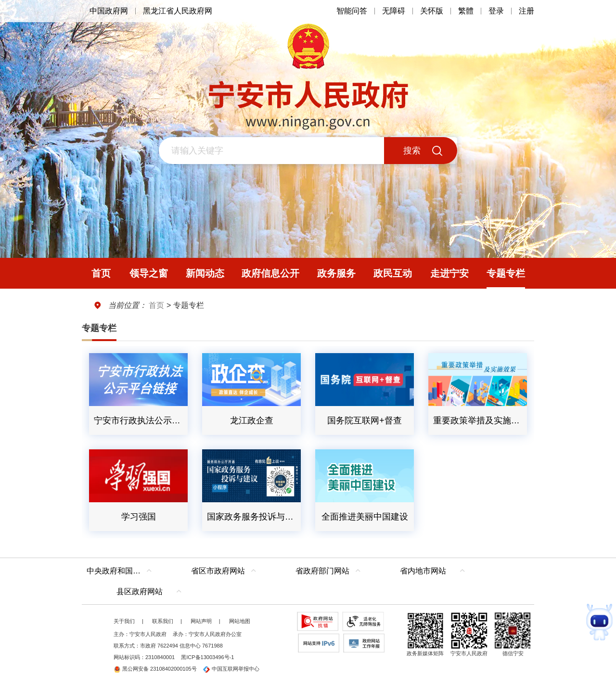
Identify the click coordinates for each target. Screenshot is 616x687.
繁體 (466, 11)
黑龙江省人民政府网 (178, 11)
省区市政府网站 (218, 571)
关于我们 (124, 621)
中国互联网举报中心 (231, 669)
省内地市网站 (423, 571)
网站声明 (201, 621)
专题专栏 (99, 328)
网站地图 (240, 621)
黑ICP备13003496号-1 (207, 657)
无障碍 (394, 11)
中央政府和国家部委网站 (122, 571)
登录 (496, 11)
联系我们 (163, 621)
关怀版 (432, 11)
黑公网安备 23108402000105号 (155, 669)
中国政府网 (109, 11)
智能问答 (352, 11)
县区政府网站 (140, 592)
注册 (526, 11)
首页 (156, 305)
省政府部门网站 (322, 571)
